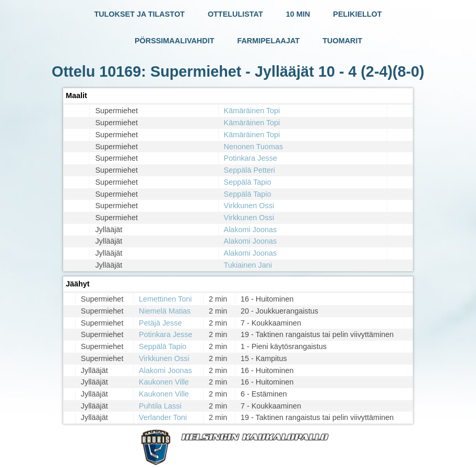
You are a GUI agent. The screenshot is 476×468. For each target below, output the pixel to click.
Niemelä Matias (165, 311)
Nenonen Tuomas (254, 147)
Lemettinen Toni (165, 299)
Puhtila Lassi (160, 406)
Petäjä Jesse (160, 323)
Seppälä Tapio (248, 182)
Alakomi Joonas (251, 230)
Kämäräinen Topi (252, 111)
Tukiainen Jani (248, 265)
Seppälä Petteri (249, 170)
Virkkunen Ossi (249, 206)
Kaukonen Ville (164, 382)
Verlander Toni (163, 417)
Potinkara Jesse (251, 158)
